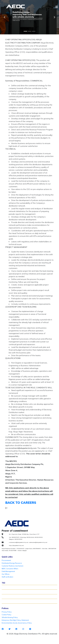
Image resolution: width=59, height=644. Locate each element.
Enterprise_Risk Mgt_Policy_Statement (15, 620)
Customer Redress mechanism (13, 566)
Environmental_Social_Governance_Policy (17, 623)
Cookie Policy (6, 615)
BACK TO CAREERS (21, 503)
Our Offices (6, 574)
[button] (4, 17)
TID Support (7, 601)
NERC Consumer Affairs (10, 569)
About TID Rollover (9, 587)
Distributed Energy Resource (12, 563)
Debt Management (8, 571)
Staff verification (7, 577)
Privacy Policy (7, 612)
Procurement (6, 560)
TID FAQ (6, 596)
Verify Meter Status (10, 592)
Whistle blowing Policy (10, 617)
